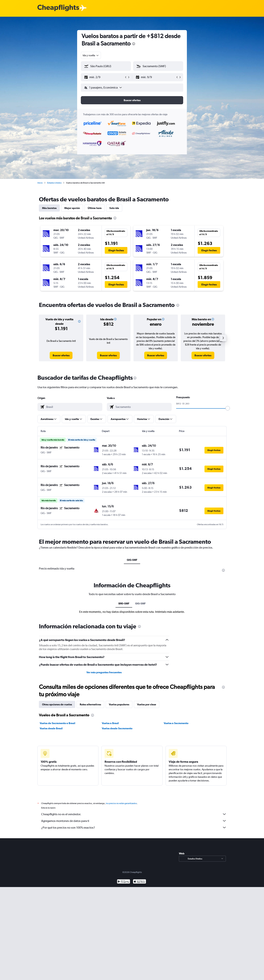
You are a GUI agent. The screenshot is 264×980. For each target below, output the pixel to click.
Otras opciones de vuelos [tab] (57, 704)
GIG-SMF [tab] (132, 560)
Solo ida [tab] (114, 208)
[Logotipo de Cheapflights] (58, 8)
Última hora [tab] (95, 208)
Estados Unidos (54, 183)
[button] (104, 77)
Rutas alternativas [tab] (90, 704)
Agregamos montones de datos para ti (134, 821)
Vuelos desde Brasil (51, 728)
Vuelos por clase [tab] (147, 704)
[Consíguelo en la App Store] (140, 882)
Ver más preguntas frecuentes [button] (104, 672)
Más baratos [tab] (49, 208)
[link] (61, 355)
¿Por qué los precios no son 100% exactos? (134, 827)
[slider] (228, 408)
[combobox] (91, 55)
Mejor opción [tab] (72, 208)
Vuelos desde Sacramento (117, 728)
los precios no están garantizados (121, 803)
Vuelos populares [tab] (119, 704)
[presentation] (134, 44)
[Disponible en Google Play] (124, 882)
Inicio (40, 183)
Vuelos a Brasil (110, 723)
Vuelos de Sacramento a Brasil (57, 723)
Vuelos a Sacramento (176, 723)
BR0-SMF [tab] (124, 603)
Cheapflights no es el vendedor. (134, 814)
